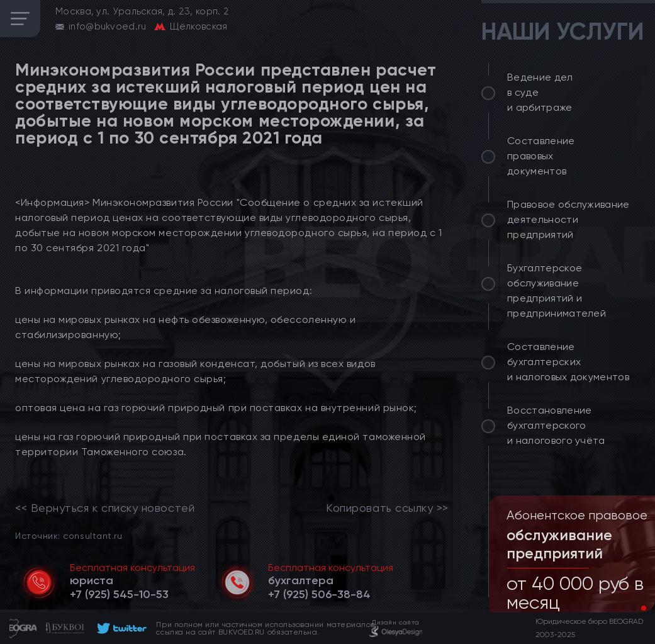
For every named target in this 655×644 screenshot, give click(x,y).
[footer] (120, 628)
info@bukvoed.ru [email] (108, 26)
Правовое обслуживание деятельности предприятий (568, 219)
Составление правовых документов (541, 156)
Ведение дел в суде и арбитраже (540, 92)
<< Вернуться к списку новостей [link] (105, 508)
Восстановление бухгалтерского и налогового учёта (556, 425)
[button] (634, 608)
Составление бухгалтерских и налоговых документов (568, 362)
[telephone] (119, 594)
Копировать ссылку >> (387, 508)
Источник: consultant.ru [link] (69, 535)
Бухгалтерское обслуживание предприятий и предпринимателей (557, 291)
